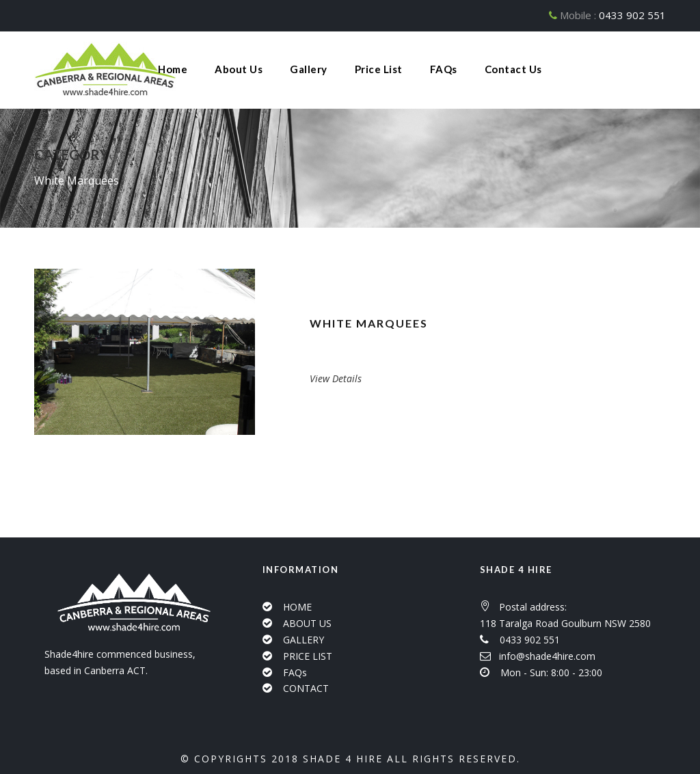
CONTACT (306, 688)
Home (173, 69)
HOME (297, 607)
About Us (239, 69)
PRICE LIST (308, 656)
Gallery (309, 69)
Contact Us (513, 69)
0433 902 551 (632, 15)
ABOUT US (307, 623)
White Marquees (369, 323)
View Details (336, 378)
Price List (379, 69)
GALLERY (304, 640)
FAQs (444, 69)
